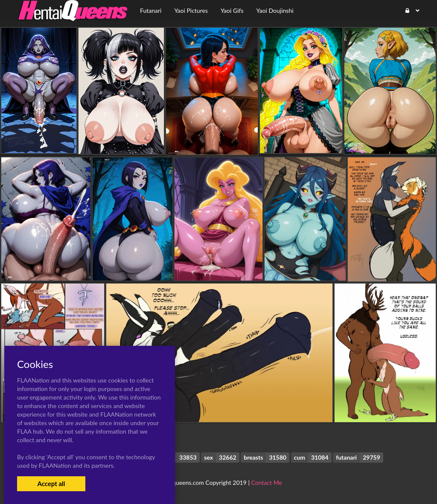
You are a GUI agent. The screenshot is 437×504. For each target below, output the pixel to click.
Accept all (51, 484)
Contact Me (267, 482)
